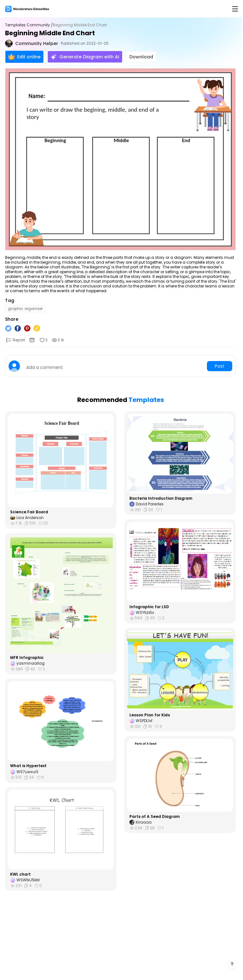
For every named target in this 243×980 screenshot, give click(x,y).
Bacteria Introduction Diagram (161, 498)
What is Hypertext (28, 766)
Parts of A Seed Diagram (155, 817)
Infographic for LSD (149, 607)
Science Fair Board (29, 512)
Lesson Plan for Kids (150, 715)
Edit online (24, 57)
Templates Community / (29, 25)
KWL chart (20, 874)
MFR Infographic (27, 658)
